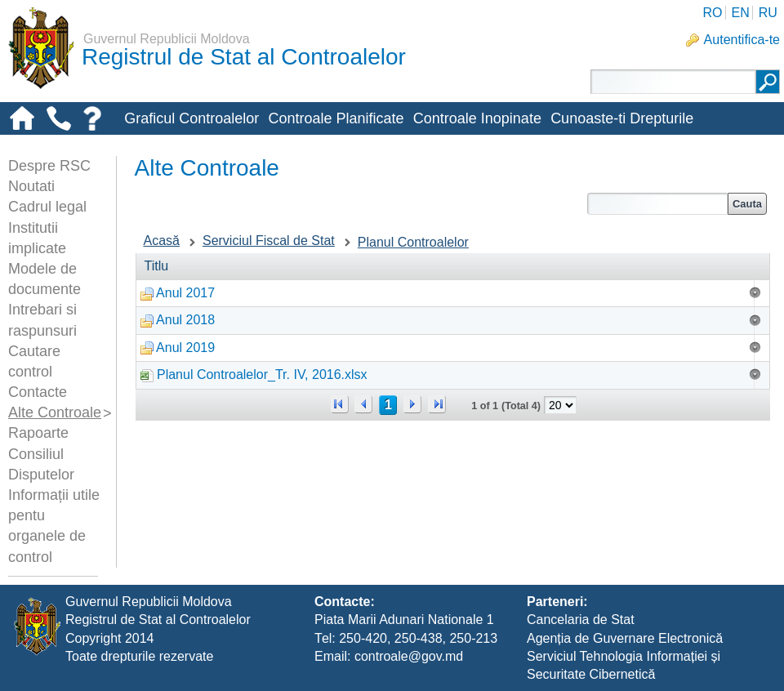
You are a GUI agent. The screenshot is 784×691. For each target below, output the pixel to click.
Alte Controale (55, 412)
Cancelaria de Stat (581, 620)
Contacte (38, 392)
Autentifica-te (742, 40)
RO (712, 13)
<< (340, 404)
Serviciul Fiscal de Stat (269, 241)
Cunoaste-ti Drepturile (622, 118)
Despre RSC (49, 166)
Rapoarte (38, 433)
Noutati (31, 186)
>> (437, 404)
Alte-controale (169, 145)
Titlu (157, 266)
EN (740, 13)
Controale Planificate (336, 118)
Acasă (162, 241)
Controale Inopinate (477, 118)
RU (768, 13)
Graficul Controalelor (192, 118)
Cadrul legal (47, 207)
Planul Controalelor (413, 242)
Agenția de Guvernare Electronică (625, 638)
